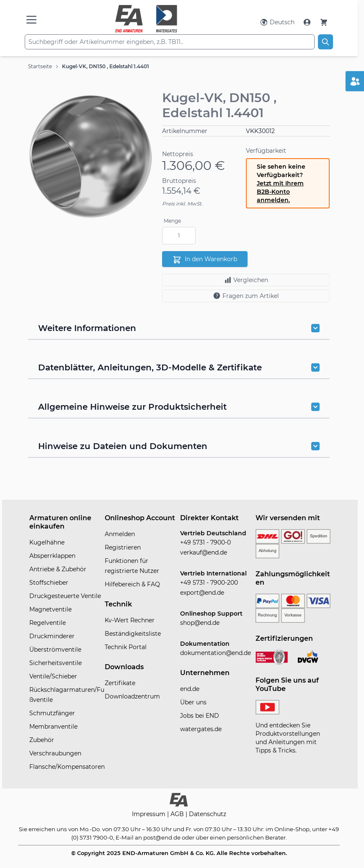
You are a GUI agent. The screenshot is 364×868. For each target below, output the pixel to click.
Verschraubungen (55, 753)
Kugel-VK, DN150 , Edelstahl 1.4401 (106, 66)
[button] (91, 157)
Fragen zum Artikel (246, 296)
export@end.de (202, 593)
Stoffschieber (49, 583)
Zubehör (42, 740)
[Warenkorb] (324, 22)
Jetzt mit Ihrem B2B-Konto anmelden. (280, 192)
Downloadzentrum (132, 696)
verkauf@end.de (204, 552)
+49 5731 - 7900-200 (209, 583)
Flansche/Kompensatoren (67, 767)
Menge (172, 221)
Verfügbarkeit (266, 151)
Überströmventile (55, 650)
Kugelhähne (47, 542)
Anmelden (120, 534)
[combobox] (170, 42)
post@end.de (162, 837)
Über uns (193, 702)
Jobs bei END (200, 716)
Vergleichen (246, 280)
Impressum (150, 814)
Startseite (40, 66)
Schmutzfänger (52, 713)
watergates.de (201, 729)
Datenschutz (208, 814)
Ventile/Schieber (53, 676)
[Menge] (179, 236)
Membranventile (53, 727)
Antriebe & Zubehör (58, 569)
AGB (178, 814)
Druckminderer (52, 636)
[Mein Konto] (308, 22)
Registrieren (123, 547)
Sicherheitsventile (56, 663)
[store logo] (146, 19)
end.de (190, 689)
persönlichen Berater (256, 837)
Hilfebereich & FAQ (132, 584)
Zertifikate (120, 683)
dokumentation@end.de (216, 653)
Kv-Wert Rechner (130, 620)
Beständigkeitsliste (133, 634)
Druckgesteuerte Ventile (65, 596)
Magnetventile (50, 609)
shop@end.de (200, 623)
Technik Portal (126, 647)
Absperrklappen (52, 556)
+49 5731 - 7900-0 (205, 542)
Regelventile (48, 623)
